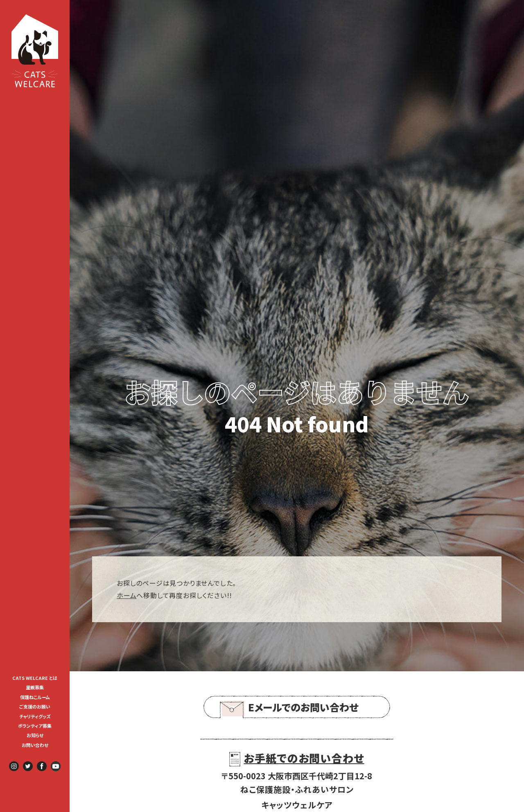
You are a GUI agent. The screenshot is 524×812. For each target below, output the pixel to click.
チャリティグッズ (35, 716)
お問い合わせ (35, 745)
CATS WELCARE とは (35, 678)
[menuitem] (35, 677)
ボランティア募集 (37, 726)
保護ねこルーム (35, 697)
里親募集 (35, 687)
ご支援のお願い (35, 706)
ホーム (126, 595)
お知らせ (35, 735)
